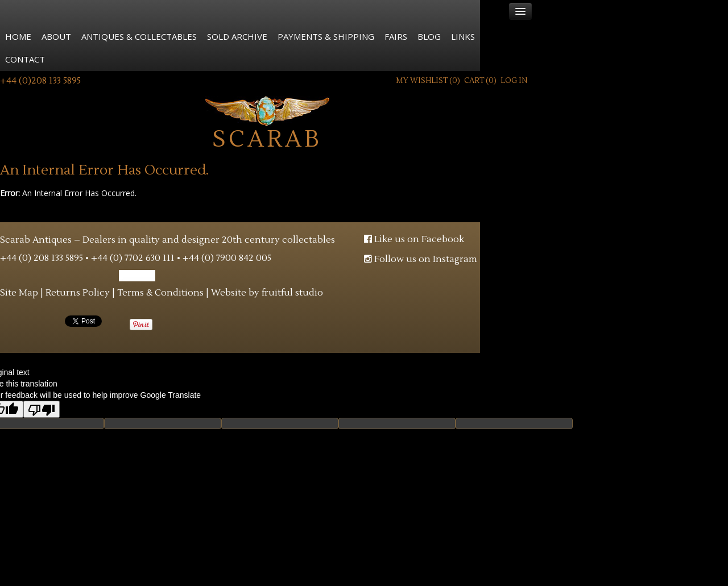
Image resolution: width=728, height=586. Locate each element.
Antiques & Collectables (139, 36)
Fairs (396, 36)
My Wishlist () (428, 81)
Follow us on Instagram (421, 259)
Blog (429, 36)
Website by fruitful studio (267, 293)
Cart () (480, 81)
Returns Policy (78, 293)
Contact (25, 59)
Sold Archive (237, 36)
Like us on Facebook (414, 239)
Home (18, 36)
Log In (514, 81)
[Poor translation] (42, 409)
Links (463, 36)
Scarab (268, 122)
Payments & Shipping (326, 36)
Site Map (19, 293)
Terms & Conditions (160, 293)
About (56, 36)
